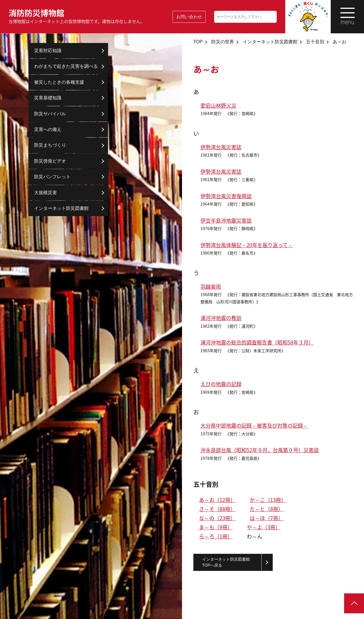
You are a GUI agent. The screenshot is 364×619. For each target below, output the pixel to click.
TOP (198, 42)
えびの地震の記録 (221, 384)
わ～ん (255, 536)
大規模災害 (45, 193)
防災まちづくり (50, 145)
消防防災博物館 (77, 16)
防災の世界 (223, 42)
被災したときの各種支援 (59, 82)
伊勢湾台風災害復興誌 (226, 196)
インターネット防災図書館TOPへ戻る (226, 562)
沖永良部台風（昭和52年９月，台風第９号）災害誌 (260, 450)
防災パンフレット (52, 177)
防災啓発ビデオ (50, 161)
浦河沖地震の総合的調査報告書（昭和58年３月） (257, 342)
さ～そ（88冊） (217, 509)
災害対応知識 (48, 51)
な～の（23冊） (217, 518)
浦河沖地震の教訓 (221, 318)
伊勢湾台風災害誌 (221, 147)
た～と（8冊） (266, 509)
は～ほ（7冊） (266, 518)
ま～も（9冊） (216, 527)
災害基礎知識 (48, 98)
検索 (272, 17)
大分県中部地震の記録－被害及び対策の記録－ (254, 426)
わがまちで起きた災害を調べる (66, 66)
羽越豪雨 (211, 287)
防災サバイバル (50, 114)
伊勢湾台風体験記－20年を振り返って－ (247, 245)
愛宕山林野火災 (218, 105)
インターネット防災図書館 (270, 42)
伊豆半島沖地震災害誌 (226, 221)
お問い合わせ (189, 17)
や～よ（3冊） (264, 527)
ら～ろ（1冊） (216, 536)
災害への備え (48, 129)
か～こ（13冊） (268, 500)
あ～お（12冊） (217, 500)
